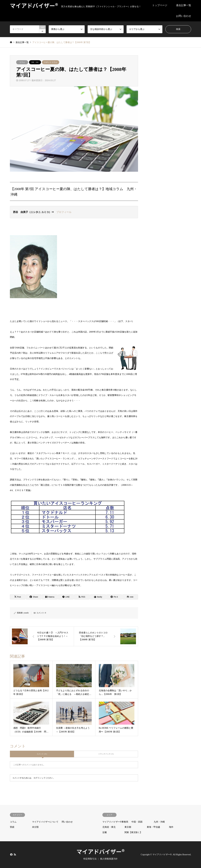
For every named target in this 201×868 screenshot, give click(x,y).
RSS (15, 854)
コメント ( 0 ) (42, 754)
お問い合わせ (184, 16)
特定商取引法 (90, 859)
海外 (171, 827)
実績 (12, 827)
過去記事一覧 (184, 5)
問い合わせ (67, 822)
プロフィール (64, 212)
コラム (22, 62)
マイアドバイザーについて (45, 822)
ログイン (37, 778)
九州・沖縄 (159, 822)
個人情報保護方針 (109, 859)
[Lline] (66, 597)
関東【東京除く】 (133, 832)
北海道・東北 (109, 827)
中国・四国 (137, 822)
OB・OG (35, 62)
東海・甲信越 (153, 827)
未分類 (35, 827)
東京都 (128, 827)
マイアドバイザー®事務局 (115, 822)
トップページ (160, 5)
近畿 (105, 832)
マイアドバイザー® (100, 851)
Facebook (11, 854)
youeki (26, 613)
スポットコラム (51, 62)
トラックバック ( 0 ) (106, 754)
